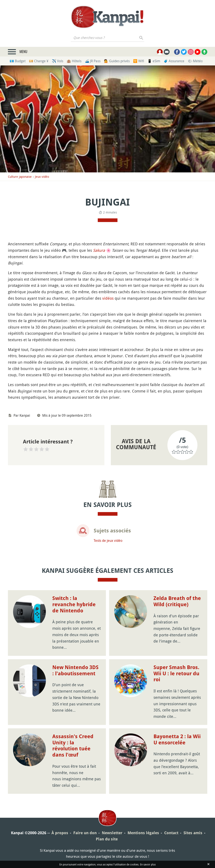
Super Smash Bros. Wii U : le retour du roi (176, 674)
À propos (60, 833)
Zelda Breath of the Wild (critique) (177, 601)
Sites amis (193, 833)
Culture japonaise (20, 177)
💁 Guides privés (117, 61)
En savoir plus (148, 864)
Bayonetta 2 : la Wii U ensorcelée (177, 740)
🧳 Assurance (174, 61)
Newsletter (112, 833)
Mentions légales (143, 833)
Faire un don (85, 833)
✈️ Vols (58, 61)
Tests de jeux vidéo (108, 541)
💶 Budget (18, 61)
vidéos (108, 298)
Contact (171, 833)
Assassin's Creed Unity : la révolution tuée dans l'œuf (73, 746)
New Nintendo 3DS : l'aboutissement (75, 670)
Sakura (99, 250)
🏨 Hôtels (74, 61)
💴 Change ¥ (39, 61)
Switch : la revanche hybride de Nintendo (74, 604)
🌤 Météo (195, 61)
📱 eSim (154, 61)
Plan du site (107, 839)
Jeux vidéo (42, 177)
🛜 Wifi (139, 61)
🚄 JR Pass (93, 61)
